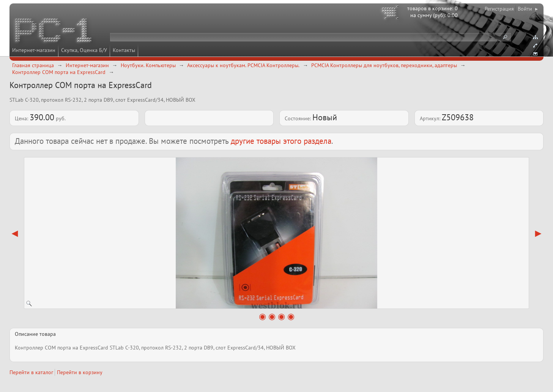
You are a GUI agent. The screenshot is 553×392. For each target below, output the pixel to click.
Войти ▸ (528, 9)
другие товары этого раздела (281, 141)
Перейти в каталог (31, 372)
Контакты (124, 50)
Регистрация (499, 9)
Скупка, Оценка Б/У (84, 50)
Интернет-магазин (34, 50)
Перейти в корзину (80, 372)
